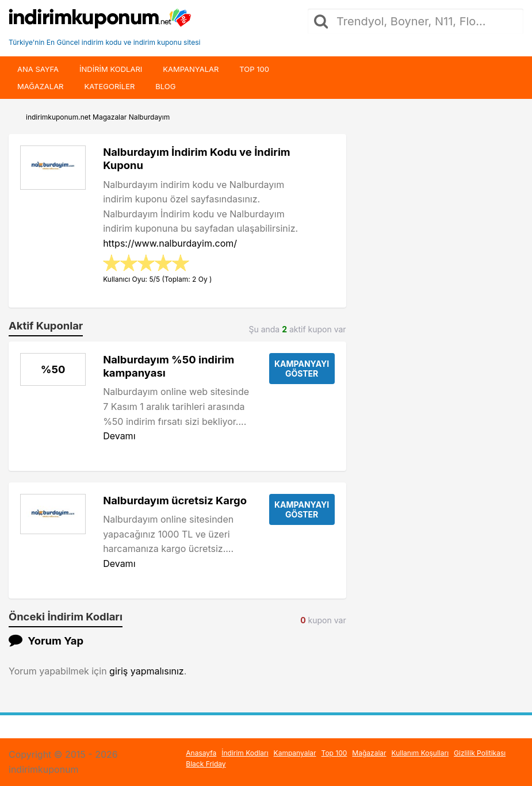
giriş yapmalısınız (147, 671)
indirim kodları (111, 69)
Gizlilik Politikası (480, 753)
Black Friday (206, 764)
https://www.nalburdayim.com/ (170, 243)
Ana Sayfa (38, 69)
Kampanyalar (191, 69)
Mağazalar (40, 86)
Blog (165, 86)
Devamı (119, 436)
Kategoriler (109, 86)
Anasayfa (201, 753)
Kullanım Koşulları (420, 753)
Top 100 (254, 69)
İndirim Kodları (245, 753)
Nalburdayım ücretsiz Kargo (175, 500)
